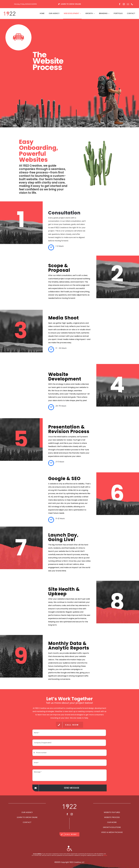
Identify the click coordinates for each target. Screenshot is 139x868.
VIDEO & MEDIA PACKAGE (112, 832)
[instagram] (124, 4)
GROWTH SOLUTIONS (112, 827)
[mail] (128, 4)
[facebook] (120, 4)
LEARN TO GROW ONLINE (27, 817)
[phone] (132, 4)
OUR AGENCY (27, 812)
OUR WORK (112, 822)
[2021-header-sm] (10, 12)
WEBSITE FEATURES (112, 812)
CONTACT (27, 822)
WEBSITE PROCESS (112, 817)
